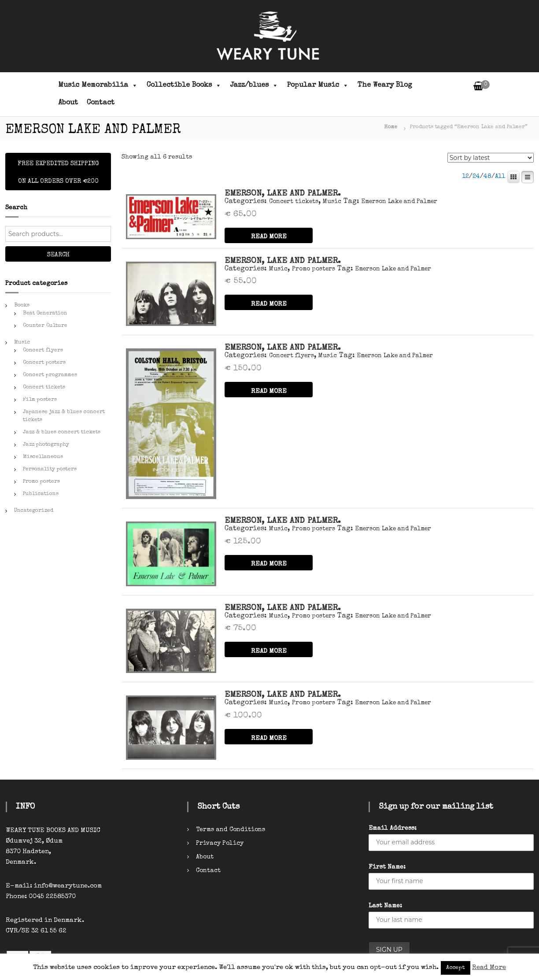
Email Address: (393, 828)
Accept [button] (456, 968)
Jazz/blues (254, 85)
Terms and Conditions (231, 830)
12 (465, 177)
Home (391, 127)
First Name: (387, 867)
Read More (489, 967)
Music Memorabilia (98, 85)
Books (22, 306)
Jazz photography (46, 445)
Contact (101, 103)
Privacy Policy (220, 843)
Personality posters (50, 470)
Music (332, 202)
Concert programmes (50, 375)
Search (58, 255)
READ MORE (269, 237)
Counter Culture (45, 326)
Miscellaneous (43, 457)
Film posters (40, 400)
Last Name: (385, 906)
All (500, 177)
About (68, 103)
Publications (41, 494)
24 (476, 177)
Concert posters (44, 363)
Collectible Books (184, 85)
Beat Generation (45, 314)
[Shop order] (491, 158)
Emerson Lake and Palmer (399, 202)
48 (487, 177)
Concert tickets (294, 202)
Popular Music (318, 85)
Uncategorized (34, 511)
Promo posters (314, 269)
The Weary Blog (385, 85)
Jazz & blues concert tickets (62, 433)
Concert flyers (292, 356)
